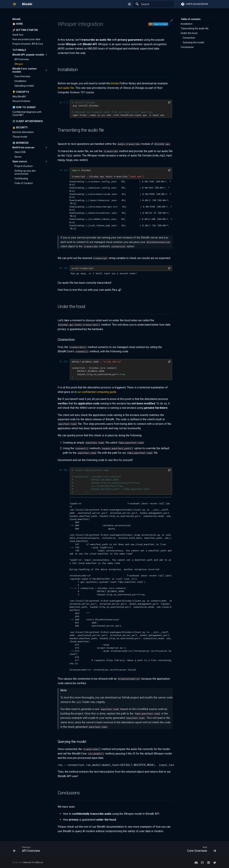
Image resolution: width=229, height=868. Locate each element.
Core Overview (22, 76)
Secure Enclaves (21, 101)
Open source (30, 161)
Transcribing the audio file (195, 28)
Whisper (19, 64)
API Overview (22, 59)
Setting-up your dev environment (25, 172)
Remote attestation (23, 132)
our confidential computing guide (97, 392)
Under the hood (189, 33)
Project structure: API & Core (28, 44)
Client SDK (20, 152)
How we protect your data (26, 39)
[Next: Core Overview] (200, 849)
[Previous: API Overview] (28, 849)
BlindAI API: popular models (30, 55)
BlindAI (16, 19)
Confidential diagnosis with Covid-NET (27, 113)
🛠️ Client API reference (28, 121)
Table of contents (191, 19)
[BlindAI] (15, 4)
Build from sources (30, 147)
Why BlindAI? (19, 97)
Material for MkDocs (33, 862)
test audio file (66, 88)
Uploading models (24, 86)
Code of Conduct (24, 183)
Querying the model (193, 42)
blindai (115, 83)
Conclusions (187, 47)
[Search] (154, 4)
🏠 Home (18, 24)
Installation (20, 81)
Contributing (21, 178)
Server (18, 157)
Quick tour (18, 35)
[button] (169, 102)
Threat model (20, 137)
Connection (189, 38)
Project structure (24, 166)
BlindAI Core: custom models (30, 70)
